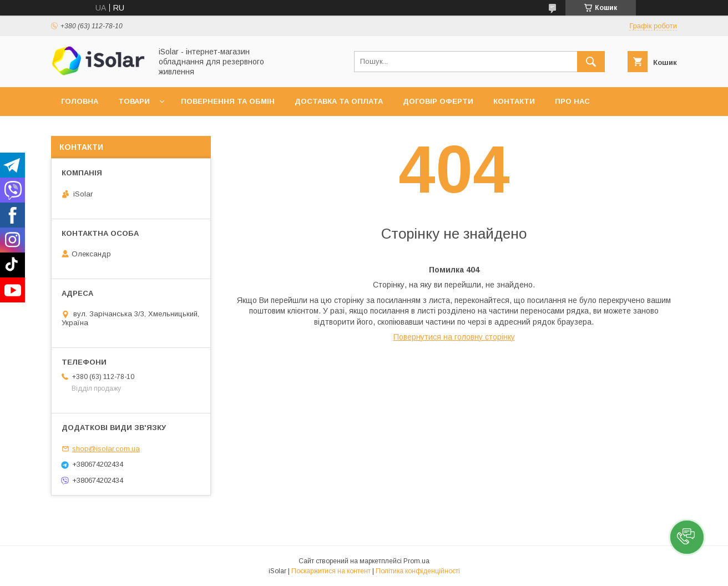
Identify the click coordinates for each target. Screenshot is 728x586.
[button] (687, 537)
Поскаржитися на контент (331, 571)
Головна (80, 101)
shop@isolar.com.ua (106, 449)
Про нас (572, 101)
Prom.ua (416, 561)
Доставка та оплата (339, 101)
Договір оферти (438, 101)
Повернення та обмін (228, 101)
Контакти (514, 101)
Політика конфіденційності (418, 571)
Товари (134, 101)
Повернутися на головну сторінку (454, 337)
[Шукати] (591, 62)
